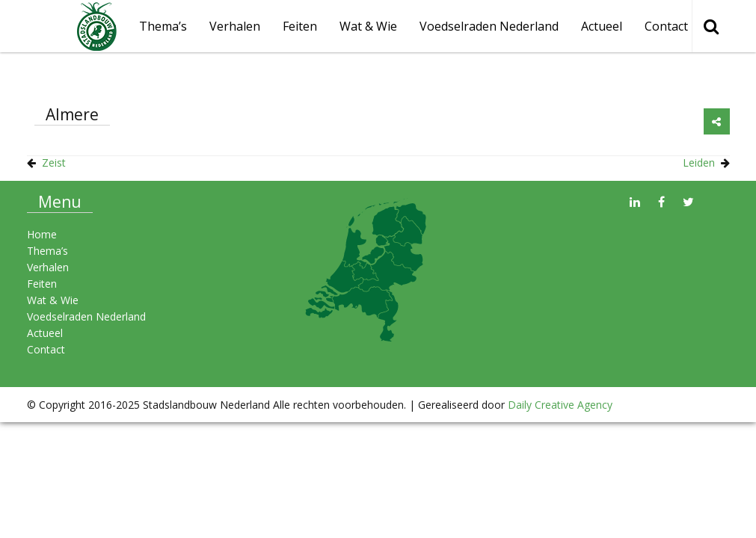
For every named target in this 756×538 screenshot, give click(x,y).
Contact (666, 26)
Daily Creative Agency (560, 405)
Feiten (300, 26)
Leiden (699, 163)
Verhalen (235, 26)
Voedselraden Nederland (489, 26)
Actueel (602, 26)
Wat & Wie (368, 26)
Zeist (54, 163)
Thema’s (47, 251)
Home (42, 234)
